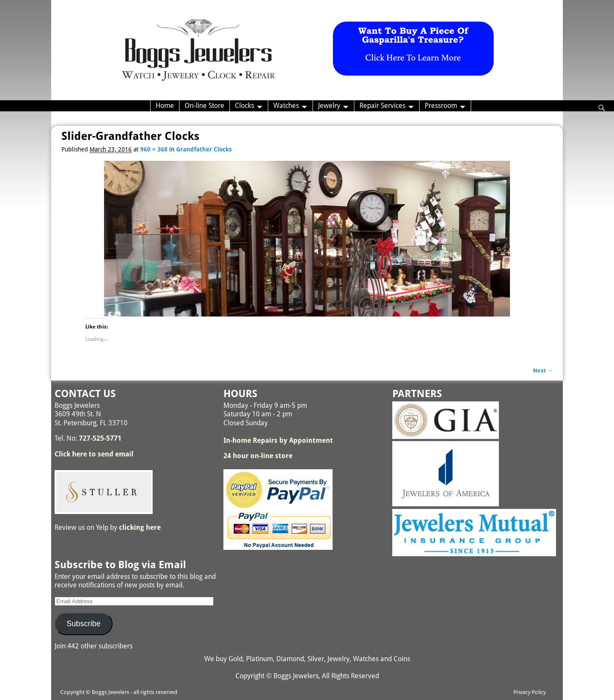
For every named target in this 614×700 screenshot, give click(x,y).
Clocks (245, 106)
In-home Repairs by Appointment (278, 440)
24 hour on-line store (258, 456)
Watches (286, 106)
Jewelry (329, 106)
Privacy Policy (530, 692)
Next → (543, 370)
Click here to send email (94, 454)
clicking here (140, 527)
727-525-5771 (100, 438)
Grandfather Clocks (204, 149)
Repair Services (382, 106)
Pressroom (441, 106)
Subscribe (84, 624)
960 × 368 (154, 149)
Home (165, 106)
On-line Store (204, 106)
